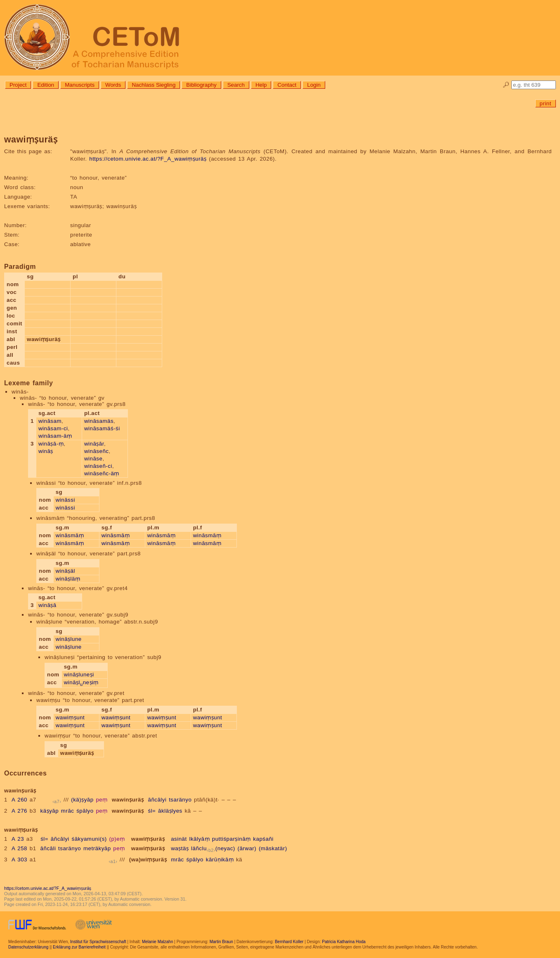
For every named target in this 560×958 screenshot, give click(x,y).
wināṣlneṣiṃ (81, 682)
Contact (287, 85)
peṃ (102, 800)
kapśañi (263, 839)
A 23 (18, 839)
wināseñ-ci (98, 466)
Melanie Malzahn (158, 942)
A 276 (19, 811)
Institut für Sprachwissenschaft (98, 942)
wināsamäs (99, 421)
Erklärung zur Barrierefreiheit (79, 947)
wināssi (65, 500)
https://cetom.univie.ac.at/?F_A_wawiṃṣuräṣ (148, 159)
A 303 (19, 860)
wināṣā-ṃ (51, 444)
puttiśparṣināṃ (232, 839)
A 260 (19, 800)
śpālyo (85, 811)
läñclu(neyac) (213, 848)
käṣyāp (50, 811)
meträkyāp (97, 848)
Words (113, 85)
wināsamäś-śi (102, 428)
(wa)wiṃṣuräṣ (148, 860)
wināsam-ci (53, 428)
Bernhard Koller (289, 942)
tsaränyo (180, 800)
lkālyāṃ (199, 839)
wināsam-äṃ (55, 436)
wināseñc (97, 451)
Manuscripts (80, 85)
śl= (152, 811)
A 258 (19, 848)
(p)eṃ (117, 839)
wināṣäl (65, 571)
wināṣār (94, 444)
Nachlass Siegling (154, 85)
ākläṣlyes (170, 811)
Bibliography (201, 85)
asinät (179, 839)
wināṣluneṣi (79, 675)
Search (236, 85)
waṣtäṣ (180, 848)
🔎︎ (506, 85)
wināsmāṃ (70, 535)
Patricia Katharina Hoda (344, 942)
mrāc (68, 811)
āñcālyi (157, 800)
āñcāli (48, 848)
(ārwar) (247, 848)
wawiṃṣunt (70, 717)
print (546, 103)
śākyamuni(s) (89, 839)
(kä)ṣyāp (82, 800)
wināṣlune (69, 639)
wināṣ (46, 451)
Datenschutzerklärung (28, 947)
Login (314, 85)
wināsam (50, 421)
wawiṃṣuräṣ (148, 839)
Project (18, 85)
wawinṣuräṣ (128, 800)
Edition (46, 85)
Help (261, 85)
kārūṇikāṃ (220, 860)
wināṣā (47, 605)
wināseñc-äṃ (102, 473)
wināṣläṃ (68, 579)
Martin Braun (221, 942)
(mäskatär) (273, 848)
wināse (93, 459)
